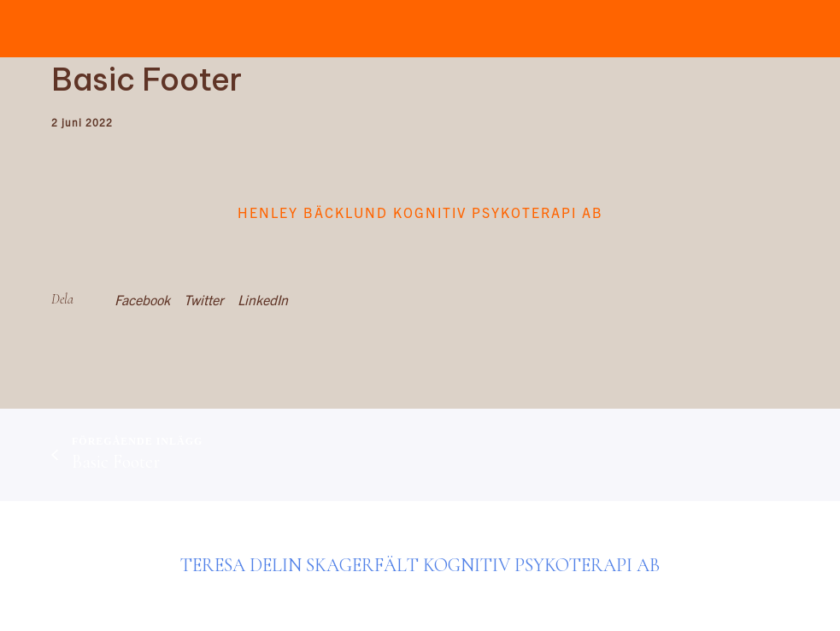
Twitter (204, 299)
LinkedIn (263, 299)
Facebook (142, 299)
